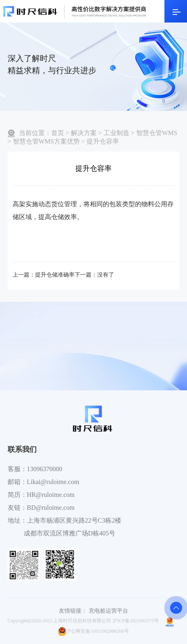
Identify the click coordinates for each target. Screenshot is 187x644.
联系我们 (22, 449)
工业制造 (116, 133)
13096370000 (45, 469)
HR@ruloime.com (51, 495)
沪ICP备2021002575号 (136, 621)
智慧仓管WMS (157, 133)
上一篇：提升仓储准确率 (44, 275)
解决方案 (84, 133)
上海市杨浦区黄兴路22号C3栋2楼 (74, 520)
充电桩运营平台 (108, 611)
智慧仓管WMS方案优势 (46, 141)
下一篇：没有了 (94, 275)
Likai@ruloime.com (53, 482)
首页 (58, 133)
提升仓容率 (103, 141)
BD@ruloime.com (51, 508)
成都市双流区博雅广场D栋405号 (70, 533)
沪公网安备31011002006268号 (93, 631)
